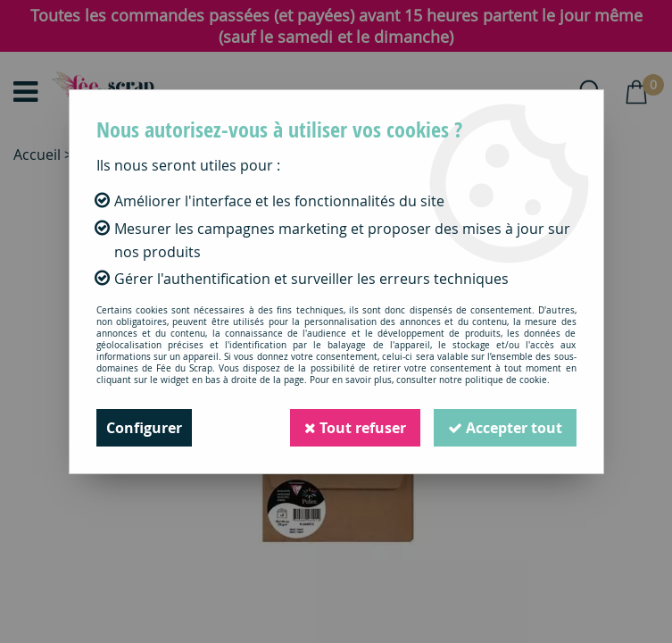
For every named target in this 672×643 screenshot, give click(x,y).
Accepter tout (505, 428)
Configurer (144, 428)
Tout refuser (355, 428)
